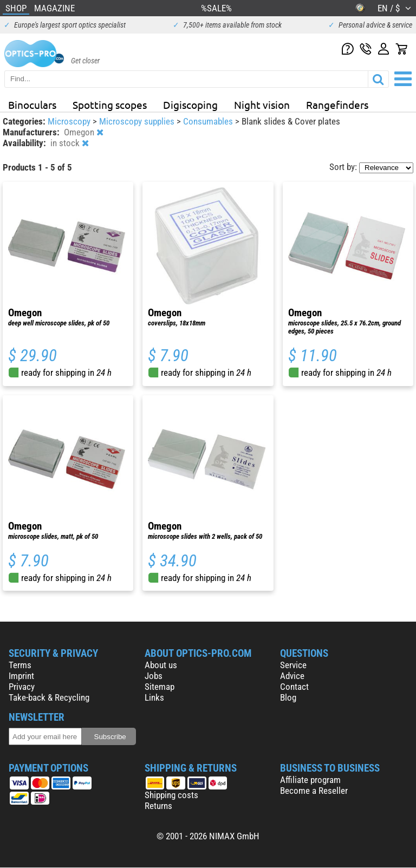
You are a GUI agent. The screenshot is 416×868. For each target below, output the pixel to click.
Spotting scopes (110, 105)
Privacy (22, 687)
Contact (294, 687)
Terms (20, 665)
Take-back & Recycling (49, 697)
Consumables (209, 121)
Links (154, 697)
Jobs (154, 676)
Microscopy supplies (138, 121)
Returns (158, 806)
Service (293, 665)
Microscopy (70, 121)
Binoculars (32, 105)
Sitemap (160, 687)
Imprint (21, 676)
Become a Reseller (314, 791)
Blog (288, 697)
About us (161, 665)
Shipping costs (171, 795)
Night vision (262, 105)
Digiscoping (190, 105)
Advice (292, 676)
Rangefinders (337, 105)
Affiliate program (310, 780)
